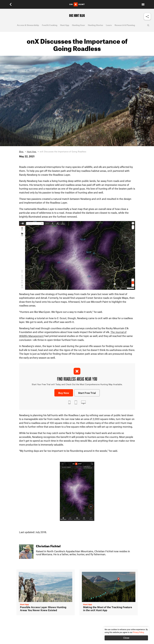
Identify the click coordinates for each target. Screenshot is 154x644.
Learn (109, 25)
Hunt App (65, 25)
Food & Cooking (50, 25)
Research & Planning (125, 25)
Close (126, 638)
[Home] (77, 4)
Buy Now (64, 393)
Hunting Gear (79, 25)
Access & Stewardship (28, 25)
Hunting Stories (95, 25)
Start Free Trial (87, 393)
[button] (11, 4)
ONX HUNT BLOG (77, 16)
